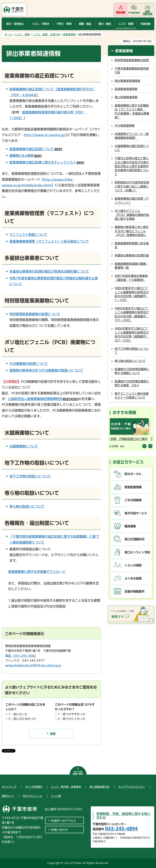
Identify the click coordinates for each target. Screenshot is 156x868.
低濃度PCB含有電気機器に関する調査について (132, 371)
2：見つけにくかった (72, 719)
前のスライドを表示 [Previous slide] (144, 446)
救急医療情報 (133, 487)
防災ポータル (133, 474)
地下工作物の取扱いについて (30, 476)
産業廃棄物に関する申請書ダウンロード (37, 572)
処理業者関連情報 (126, 89)
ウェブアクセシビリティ (132, 787)
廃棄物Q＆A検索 (25, 156)
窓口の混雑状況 (135, 539)
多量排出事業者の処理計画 (132, 255)
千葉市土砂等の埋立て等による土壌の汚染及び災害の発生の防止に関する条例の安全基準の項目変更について (132, 166)
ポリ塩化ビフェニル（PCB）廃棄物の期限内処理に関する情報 (132, 215)
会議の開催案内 (135, 591)
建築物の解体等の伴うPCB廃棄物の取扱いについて (46, 370)
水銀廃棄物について (24, 446)
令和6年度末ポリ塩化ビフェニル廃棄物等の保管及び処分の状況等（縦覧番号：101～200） (132, 314)
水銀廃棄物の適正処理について (132, 148)
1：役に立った (18, 714)
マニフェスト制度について (28, 235)
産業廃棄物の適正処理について (36, 149)
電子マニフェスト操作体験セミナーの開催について (132, 396)
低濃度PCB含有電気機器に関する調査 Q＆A (132, 383)
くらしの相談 (133, 565)
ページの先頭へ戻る (78, 773)
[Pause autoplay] (114, 446)
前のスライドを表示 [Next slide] (150, 446)
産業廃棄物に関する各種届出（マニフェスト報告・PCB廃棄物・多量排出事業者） (132, 111)
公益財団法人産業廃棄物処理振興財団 (43, 399)
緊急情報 (121, 12)
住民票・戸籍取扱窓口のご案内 (130, 439)
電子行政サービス (136, 513)
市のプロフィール (33, 796)
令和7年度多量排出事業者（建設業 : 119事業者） (131, 278)
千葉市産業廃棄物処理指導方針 (132, 71)
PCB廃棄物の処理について (29, 364)
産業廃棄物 (69, 34)
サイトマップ (9, 787)
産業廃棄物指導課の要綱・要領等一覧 (132, 266)
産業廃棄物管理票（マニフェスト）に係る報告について (49, 241)
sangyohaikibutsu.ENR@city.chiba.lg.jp (33, 665)
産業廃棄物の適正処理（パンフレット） (132, 201)
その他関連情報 (125, 126)
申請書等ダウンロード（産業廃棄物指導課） (132, 136)
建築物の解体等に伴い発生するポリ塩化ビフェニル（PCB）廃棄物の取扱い (132, 231)
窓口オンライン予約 (137, 552)
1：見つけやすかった (72, 714)
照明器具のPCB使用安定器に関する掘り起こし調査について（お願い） (132, 186)
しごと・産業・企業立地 (46, 34)
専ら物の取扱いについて (27, 506)
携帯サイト (8, 796)
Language (134, 12)
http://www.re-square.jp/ (45, 135)
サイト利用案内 (34, 787)
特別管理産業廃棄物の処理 (132, 60)
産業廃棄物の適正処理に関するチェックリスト (47, 162)
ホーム (8, 34)
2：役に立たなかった (22, 719)
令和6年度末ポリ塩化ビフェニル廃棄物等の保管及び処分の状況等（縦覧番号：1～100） (132, 294)
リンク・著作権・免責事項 (66, 787)
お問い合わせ (59, 830)
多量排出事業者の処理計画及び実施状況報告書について (49, 271)
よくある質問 (133, 578)
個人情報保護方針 (99, 787)
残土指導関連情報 (126, 97)
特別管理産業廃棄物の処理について (35, 314)
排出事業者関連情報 (127, 81)
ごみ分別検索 (133, 500)
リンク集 (56, 796)
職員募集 (130, 526)
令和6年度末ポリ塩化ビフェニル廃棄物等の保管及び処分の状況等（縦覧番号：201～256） (132, 334)
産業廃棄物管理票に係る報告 (132, 245)
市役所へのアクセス (64, 821)
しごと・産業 (22, 34)
